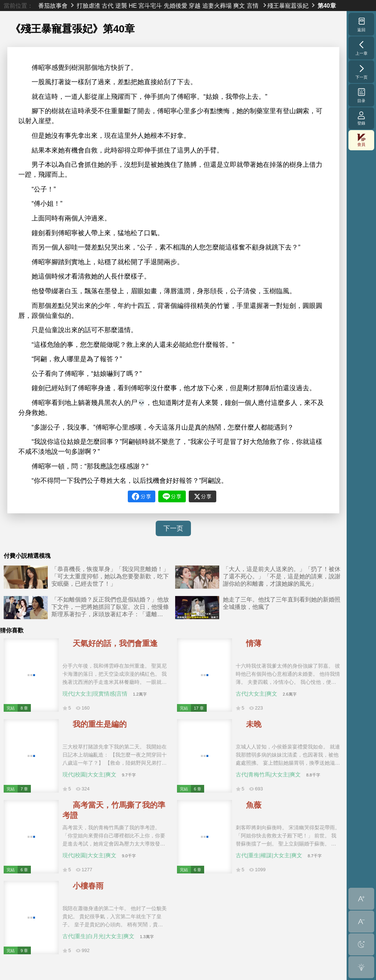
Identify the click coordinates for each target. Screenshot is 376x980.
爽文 (239, 6)
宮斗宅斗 (150, 6)
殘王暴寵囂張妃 (288, 6)
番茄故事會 (53, 6)
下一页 (173, 528)
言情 (253, 6)
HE (133, 6)
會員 (361, 140)
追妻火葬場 (217, 6)
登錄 (361, 118)
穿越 (195, 6)
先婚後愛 (176, 6)
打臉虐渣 (88, 6)
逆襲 (121, 6)
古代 (108, 6)
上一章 (361, 48)
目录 (361, 95)
